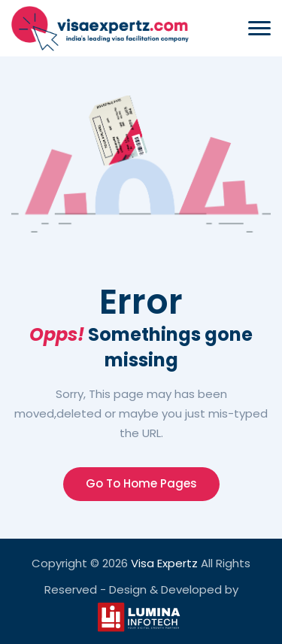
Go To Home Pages (141, 483)
